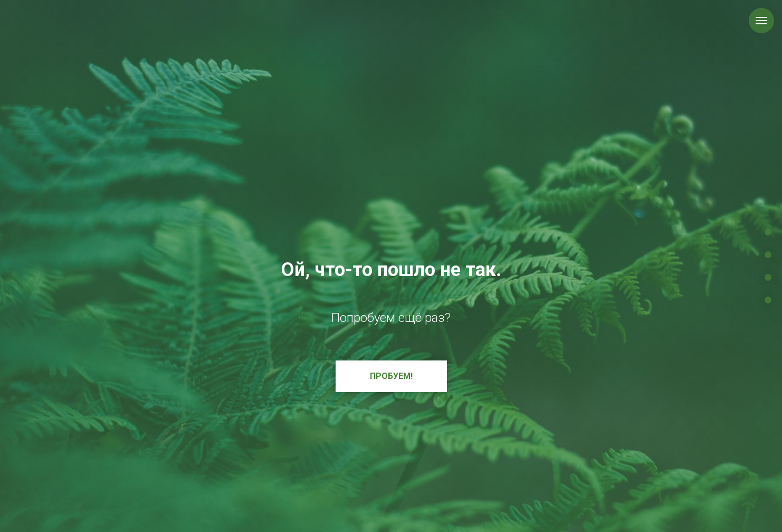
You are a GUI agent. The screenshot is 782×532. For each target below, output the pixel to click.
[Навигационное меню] (761, 21)
